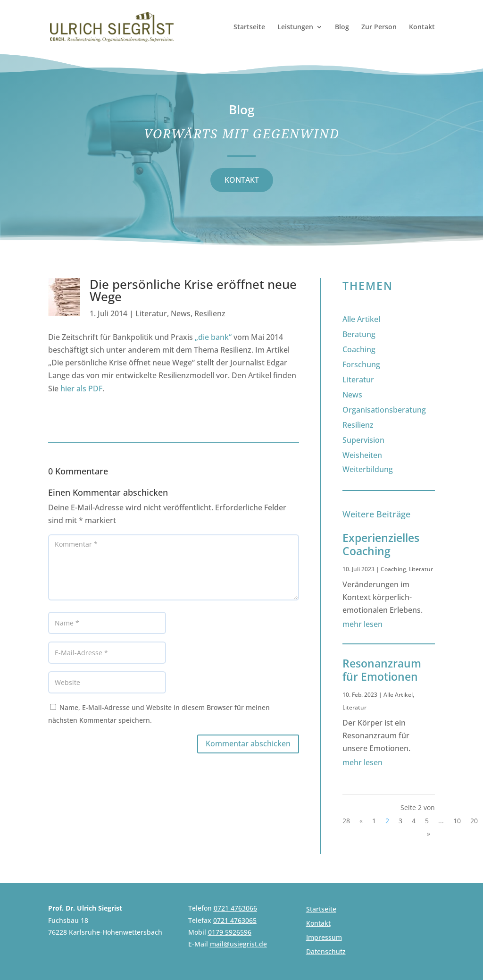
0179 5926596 (230, 932)
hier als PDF (81, 389)
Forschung (361, 364)
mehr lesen (362, 624)
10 (457, 821)
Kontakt (422, 27)
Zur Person (379, 27)
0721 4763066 (235, 908)
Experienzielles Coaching (381, 544)
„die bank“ (213, 337)
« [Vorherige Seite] (361, 821)
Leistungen (295, 27)
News (181, 313)
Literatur (151, 313)
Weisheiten (362, 455)
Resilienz (210, 313)
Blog (342, 27)
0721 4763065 (235, 920)
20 (474, 821)
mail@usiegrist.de (238, 944)
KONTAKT (242, 180)
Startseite (249, 27)
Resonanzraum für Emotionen (382, 670)
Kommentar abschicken (248, 743)
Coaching (359, 349)
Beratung (359, 334)
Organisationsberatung (384, 410)
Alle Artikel (361, 319)
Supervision (363, 440)
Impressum (324, 938)
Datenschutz (326, 952)
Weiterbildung (368, 469)
